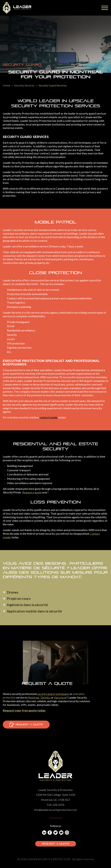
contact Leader (49, 417)
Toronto (45, 697)
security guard (46, 694)
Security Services (24, 85)
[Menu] (105, 8)
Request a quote (32, 492)
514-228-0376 (56, 805)
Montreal (33, 697)
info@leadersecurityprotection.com (55, 810)
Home (7, 85)
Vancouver (60, 697)
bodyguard (62, 694)
